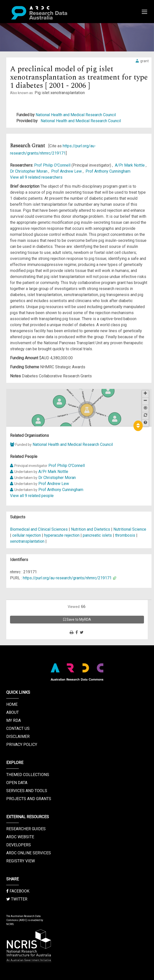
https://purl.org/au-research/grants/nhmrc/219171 (67, 578)
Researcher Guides (26, 829)
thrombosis (125, 535)
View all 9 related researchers (36, 177)
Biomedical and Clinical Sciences (39, 529)
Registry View (21, 861)
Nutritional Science (130, 529)
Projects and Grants (29, 799)
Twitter (17, 899)
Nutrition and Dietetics (91, 529)
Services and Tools (27, 791)
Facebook (18, 891)
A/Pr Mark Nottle (130, 165)
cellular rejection (27, 535)
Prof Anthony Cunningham (108, 171)
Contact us (18, 728)
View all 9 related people (32, 496)
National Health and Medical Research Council (76, 115)
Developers (19, 845)
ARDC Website (20, 837)
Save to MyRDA (77, 619)
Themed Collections (28, 775)
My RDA (14, 720)
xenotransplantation (27, 541)
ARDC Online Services (29, 853)
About (13, 712)
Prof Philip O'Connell (53, 165)
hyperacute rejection (62, 535)
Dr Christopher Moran (29, 171)
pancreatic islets (97, 535)
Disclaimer (18, 737)
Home (12, 704)
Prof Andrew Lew (67, 171)
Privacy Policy (22, 745)
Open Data (17, 783)
